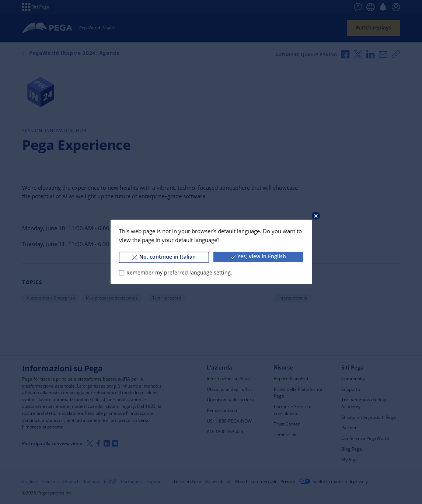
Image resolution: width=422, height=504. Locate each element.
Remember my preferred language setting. (179, 273)
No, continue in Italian (164, 257)
